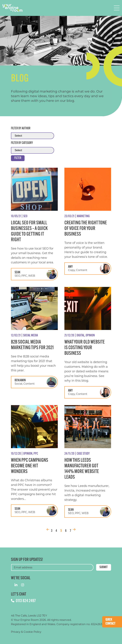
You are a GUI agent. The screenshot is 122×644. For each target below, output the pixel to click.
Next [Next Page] (74, 529)
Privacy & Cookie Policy (26, 632)
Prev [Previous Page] (48, 529)
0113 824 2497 (23, 601)
